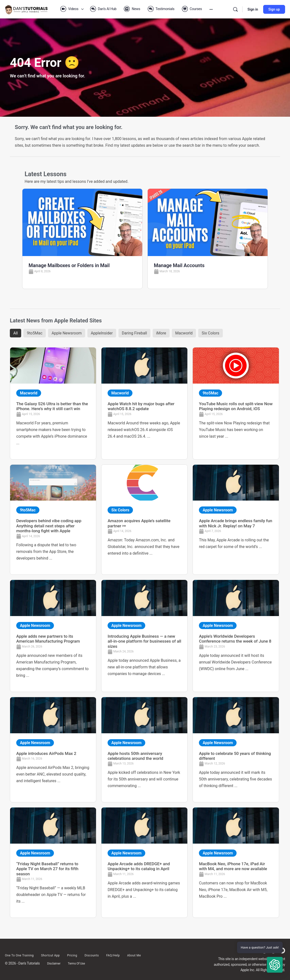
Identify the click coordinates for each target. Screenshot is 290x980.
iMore (161, 333)
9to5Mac (35, 333)
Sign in (253, 9)
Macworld (184, 333)
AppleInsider (102, 333)
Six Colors (210, 333)
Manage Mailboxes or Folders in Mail (69, 265)
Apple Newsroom (66, 333)
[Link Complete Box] (53, 403)
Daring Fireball (134, 333)
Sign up (274, 9)
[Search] (235, 9)
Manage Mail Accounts (179, 265)
